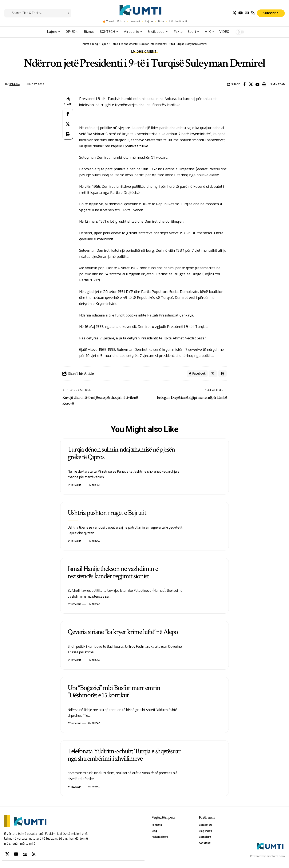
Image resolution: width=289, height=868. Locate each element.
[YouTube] (241, 13)
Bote (161, 21)
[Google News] (247, 13)
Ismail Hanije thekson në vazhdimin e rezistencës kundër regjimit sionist (113, 574)
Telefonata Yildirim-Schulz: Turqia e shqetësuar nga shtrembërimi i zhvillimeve (124, 756)
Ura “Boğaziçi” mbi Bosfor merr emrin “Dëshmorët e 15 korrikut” (114, 693)
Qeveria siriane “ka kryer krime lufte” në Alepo (123, 633)
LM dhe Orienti (178, 21)
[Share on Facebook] (244, 84)
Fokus (121, 21)
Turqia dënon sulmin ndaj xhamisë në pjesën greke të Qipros (121, 454)
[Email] (257, 84)
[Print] (264, 84)
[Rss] (253, 13)
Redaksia (16, 84)
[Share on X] (251, 84)
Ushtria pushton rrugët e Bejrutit (107, 514)
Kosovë (135, 21)
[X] (234, 13)
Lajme (149, 21)
